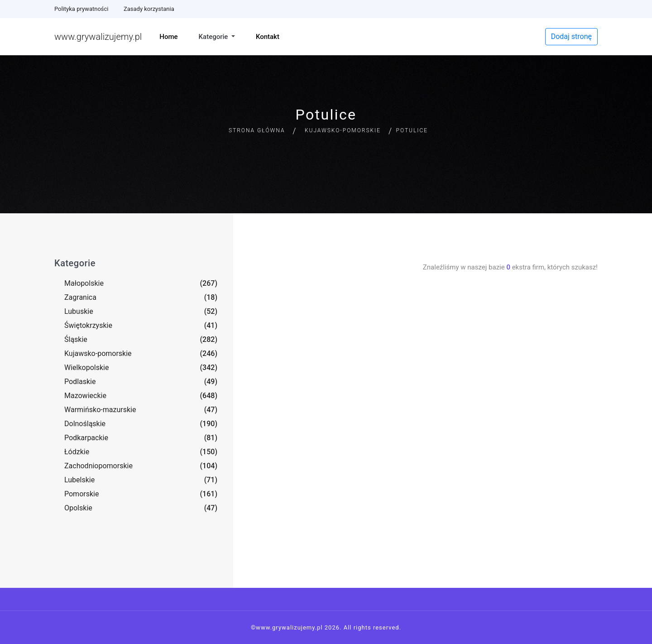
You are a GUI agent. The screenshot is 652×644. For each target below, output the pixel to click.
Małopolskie (84, 283)
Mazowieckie (85, 396)
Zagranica (80, 297)
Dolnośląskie (85, 424)
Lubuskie (79, 311)
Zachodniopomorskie (98, 466)
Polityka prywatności (81, 9)
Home (168, 37)
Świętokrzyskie (88, 325)
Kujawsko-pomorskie (343, 130)
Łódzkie (77, 452)
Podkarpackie (86, 438)
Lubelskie (79, 480)
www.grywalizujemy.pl (98, 37)
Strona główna (257, 130)
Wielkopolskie (86, 368)
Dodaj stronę (571, 36)
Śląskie (76, 339)
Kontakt (268, 37)
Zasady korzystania (149, 9)
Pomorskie (81, 494)
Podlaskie (80, 382)
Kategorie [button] (214, 37)
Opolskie (78, 508)
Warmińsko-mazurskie (100, 410)
